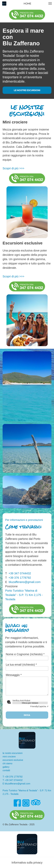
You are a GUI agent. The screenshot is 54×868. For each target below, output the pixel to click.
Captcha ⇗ (39, 706)
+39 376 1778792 (20, 578)
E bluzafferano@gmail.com (16, 784)
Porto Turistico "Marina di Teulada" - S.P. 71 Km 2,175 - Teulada (24, 595)
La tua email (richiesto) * (21, 665)
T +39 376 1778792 (13, 777)
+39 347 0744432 (20, 573)
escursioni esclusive (13, 760)
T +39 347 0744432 (13, 780)
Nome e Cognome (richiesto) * (25, 654)
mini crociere (9, 757)
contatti (6, 770)
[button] (50, 3)
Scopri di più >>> (13, 168)
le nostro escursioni (13, 753)
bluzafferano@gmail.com (24, 582)
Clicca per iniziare (30, 703)
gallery (6, 767)
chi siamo (7, 763)
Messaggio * (14, 675)
